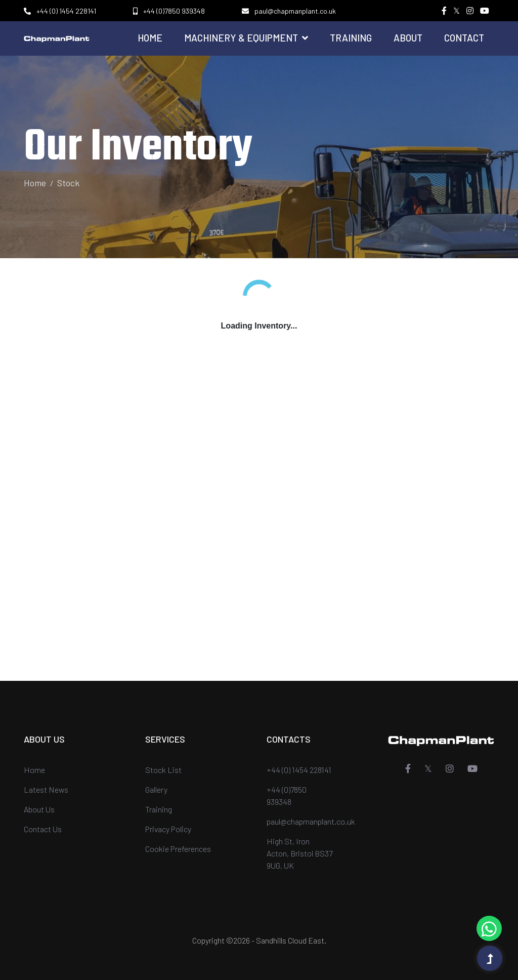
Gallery (156, 789)
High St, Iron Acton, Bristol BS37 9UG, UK (299, 853)
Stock (68, 183)
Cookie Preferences (178, 849)
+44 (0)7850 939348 (174, 11)
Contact (464, 38)
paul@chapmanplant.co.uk (295, 11)
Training (351, 38)
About (408, 38)
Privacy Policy (168, 829)
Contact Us (43, 829)
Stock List (163, 770)
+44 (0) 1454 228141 (66, 11)
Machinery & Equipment (246, 38)
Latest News (46, 789)
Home (150, 38)
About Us (39, 809)
